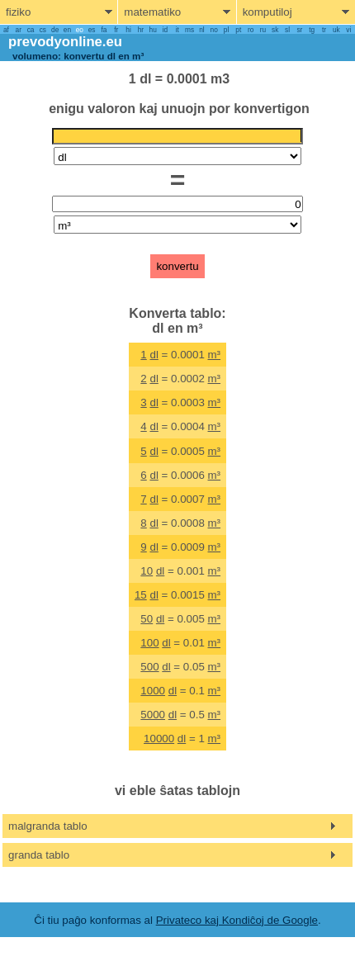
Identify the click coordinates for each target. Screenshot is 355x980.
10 (147, 571)
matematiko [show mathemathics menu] (152, 12)
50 (147, 619)
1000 (153, 691)
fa (104, 30)
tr (324, 30)
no (214, 30)
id (165, 30)
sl (287, 30)
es (92, 30)
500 (149, 667)
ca (31, 30)
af (6, 30)
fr (116, 30)
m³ (215, 355)
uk (336, 30)
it (177, 30)
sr (299, 30)
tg (312, 30)
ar (19, 30)
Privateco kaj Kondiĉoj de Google (237, 920)
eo (80, 30)
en (67, 30)
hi (128, 30)
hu (153, 30)
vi (348, 30)
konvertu (177, 266)
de (55, 30)
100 (149, 643)
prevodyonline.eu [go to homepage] (65, 42)
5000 (153, 715)
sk (275, 30)
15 (141, 595)
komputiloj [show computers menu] (267, 12)
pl (226, 30)
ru (263, 30)
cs (43, 30)
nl (201, 30)
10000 (159, 739)
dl (154, 355)
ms (189, 30)
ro (251, 30)
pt (238, 30)
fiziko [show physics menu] (18, 12)
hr (141, 30)
